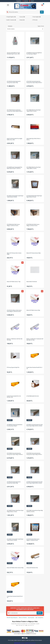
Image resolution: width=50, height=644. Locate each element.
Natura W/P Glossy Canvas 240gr (34, 253)
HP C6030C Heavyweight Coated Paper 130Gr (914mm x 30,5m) (15, 540)
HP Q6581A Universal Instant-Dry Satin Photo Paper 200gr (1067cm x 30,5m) (35, 425)
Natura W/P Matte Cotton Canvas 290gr (15, 568)
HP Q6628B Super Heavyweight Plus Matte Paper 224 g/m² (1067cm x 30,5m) (14, 168)
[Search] (25, 12)
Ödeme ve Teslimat (23, 618)
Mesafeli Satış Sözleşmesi (12, 618)
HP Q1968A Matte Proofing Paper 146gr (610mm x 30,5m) (34, 111)
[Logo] (25, 6)
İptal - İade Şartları (39, 618)
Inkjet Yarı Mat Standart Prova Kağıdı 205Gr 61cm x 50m (15, 139)
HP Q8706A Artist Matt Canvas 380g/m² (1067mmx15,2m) (13, 225)
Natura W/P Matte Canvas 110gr (14, 282)
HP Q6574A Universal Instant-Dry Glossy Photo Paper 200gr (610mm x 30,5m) (34, 83)
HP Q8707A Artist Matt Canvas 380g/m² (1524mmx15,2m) (33, 540)
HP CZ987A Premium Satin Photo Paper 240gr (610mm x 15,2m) (15, 511)
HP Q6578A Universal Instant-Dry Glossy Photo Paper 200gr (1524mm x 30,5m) (15, 454)
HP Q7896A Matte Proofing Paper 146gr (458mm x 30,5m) (34, 168)
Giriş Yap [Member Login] (25, 1)
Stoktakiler (10, 26)
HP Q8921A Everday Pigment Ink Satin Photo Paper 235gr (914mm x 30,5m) (34, 482)
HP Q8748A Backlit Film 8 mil (33, 396)
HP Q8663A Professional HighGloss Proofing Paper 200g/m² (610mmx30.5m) (34, 54)
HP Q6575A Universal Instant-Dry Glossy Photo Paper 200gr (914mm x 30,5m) (34, 454)
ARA (42, 12)
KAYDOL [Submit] (40, 613)
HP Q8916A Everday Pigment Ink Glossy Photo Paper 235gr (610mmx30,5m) (14, 483)
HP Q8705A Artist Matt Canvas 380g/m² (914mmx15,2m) (33, 225)
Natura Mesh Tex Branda (32, 282)
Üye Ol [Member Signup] (31, 1)
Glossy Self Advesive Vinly (32, 568)
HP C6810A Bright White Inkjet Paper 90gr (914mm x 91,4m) (34, 196)
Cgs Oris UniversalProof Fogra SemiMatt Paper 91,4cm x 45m (13, 53)
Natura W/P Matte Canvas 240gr (33, 310)
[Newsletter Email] (25, 613)
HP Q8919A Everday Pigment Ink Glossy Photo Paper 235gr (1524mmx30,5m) (14, 83)
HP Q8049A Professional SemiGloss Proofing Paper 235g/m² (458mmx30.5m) (15, 426)
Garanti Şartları (31, 618)
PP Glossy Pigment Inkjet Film (13, 367)
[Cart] (42, 5)
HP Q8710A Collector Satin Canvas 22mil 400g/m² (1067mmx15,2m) (14, 311)
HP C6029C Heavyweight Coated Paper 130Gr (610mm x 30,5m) (15, 196)
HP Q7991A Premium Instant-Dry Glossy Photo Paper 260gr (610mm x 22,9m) (15, 111)
